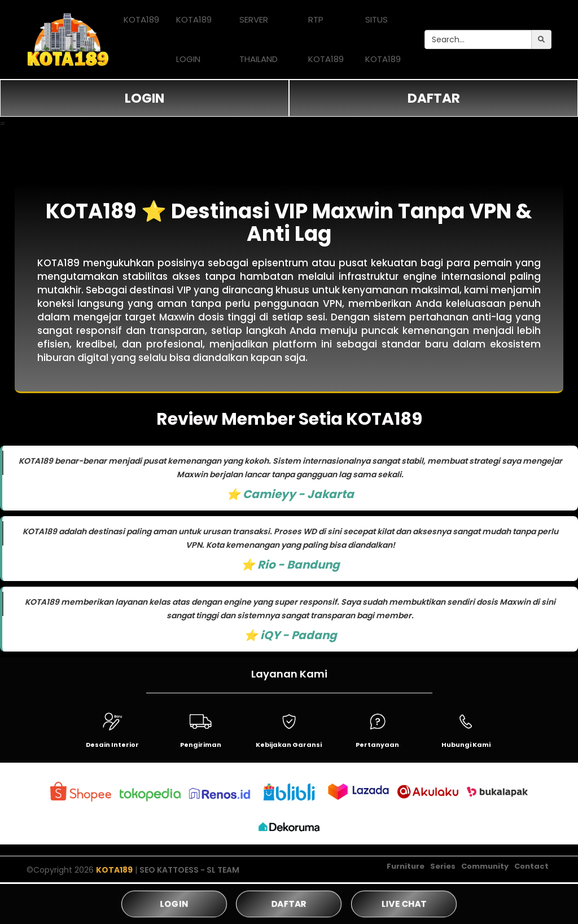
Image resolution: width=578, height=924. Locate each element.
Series (443, 866)
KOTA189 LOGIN (194, 39)
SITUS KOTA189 (383, 39)
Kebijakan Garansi (289, 745)
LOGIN (144, 98)
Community (485, 866)
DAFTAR (434, 98)
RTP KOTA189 (326, 39)
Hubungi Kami (466, 745)
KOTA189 (141, 19)
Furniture (406, 866)
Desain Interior (112, 745)
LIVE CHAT (404, 903)
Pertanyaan (377, 745)
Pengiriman (201, 745)
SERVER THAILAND (259, 39)
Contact (531, 866)
